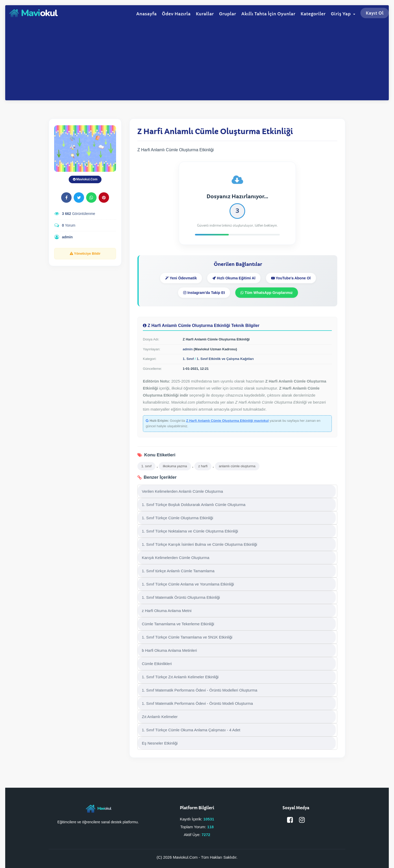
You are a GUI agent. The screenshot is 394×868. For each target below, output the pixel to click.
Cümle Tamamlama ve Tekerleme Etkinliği (178, 624)
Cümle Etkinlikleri (157, 664)
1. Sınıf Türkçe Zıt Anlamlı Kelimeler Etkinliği (180, 677)
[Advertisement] (197, 60)
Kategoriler (313, 14)
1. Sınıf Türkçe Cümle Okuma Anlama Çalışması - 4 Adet (191, 730)
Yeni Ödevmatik (181, 278)
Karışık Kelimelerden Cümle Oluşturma (176, 558)
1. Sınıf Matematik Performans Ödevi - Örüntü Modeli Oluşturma (197, 703)
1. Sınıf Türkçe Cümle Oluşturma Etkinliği (177, 518)
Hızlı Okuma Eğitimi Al (234, 278)
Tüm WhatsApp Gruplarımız (266, 293)
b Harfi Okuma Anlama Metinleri (169, 650)
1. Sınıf (188, 359)
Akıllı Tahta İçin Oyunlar (268, 14)
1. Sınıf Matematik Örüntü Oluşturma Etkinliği (181, 597)
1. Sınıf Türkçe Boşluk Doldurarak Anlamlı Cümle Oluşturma (194, 505)
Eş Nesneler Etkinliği (160, 743)
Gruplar (228, 14)
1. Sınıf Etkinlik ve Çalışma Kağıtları (225, 359)
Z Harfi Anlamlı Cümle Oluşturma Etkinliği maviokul (227, 421)
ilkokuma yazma (175, 466)
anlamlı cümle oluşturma (237, 466)
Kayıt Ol (375, 13)
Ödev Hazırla (176, 14)
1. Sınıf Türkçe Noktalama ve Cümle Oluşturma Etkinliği (190, 531)
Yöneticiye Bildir (85, 254)
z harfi (203, 466)
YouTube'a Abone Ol (291, 278)
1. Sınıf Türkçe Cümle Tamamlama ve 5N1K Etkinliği (187, 637)
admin (67, 237)
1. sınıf (146, 466)
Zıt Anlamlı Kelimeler (160, 717)
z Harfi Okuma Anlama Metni (167, 611)
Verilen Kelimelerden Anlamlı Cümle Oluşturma (182, 491)
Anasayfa (147, 14)
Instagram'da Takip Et (204, 293)
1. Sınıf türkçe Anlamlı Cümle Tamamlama (178, 571)
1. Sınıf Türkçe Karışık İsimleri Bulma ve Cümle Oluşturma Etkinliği (199, 544)
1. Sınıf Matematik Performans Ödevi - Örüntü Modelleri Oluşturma (200, 690)
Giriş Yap (343, 14)
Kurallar (205, 14)
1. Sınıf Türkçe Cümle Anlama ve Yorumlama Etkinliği (188, 584)
